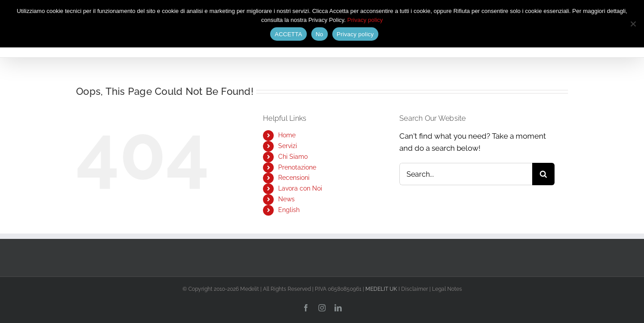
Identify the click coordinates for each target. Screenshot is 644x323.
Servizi (288, 146)
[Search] (543, 174)
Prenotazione (297, 167)
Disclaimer (415, 289)
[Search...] (466, 174)
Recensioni (294, 178)
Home (287, 135)
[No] (633, 24)
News (286, 199)
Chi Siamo (293, 157)
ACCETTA (288, 34)
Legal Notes (447, 289)
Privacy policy (365, 20)
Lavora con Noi (300, 188)
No (320, 34)
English (289, 210)
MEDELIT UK (381, 289)
